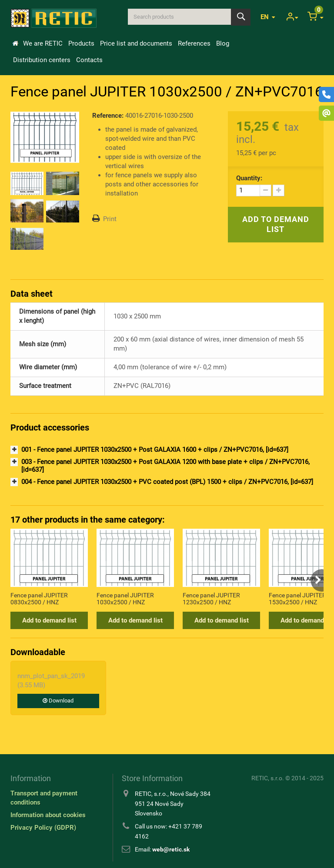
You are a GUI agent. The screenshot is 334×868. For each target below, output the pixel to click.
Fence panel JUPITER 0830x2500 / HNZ (39, 599)
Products (81, 43)
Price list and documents (136, 43)
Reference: (108, 116)
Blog (223, 43)
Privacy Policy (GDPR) (43, 828)
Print (110, 219)
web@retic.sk (171, 849)
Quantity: (249, 178)
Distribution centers (42, 60)
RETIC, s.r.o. (268, 778)
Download (58, 701)
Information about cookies (48, 815)
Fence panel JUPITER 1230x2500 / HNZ (211, 599)
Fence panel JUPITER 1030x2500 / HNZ (125, 599)
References (194, 43)
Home (15, 43)
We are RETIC (43, 43)
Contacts (89, 60)
